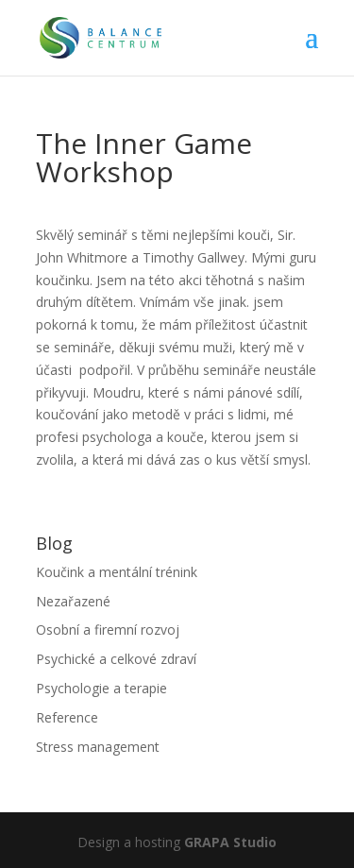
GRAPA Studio (230, 842)
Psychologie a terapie (101, 688)
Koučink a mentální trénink (117, 572)
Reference (67, 717)
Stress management (98, 747)
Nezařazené (73, 601)
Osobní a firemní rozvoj (108, 630)
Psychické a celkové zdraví (116, 659)
